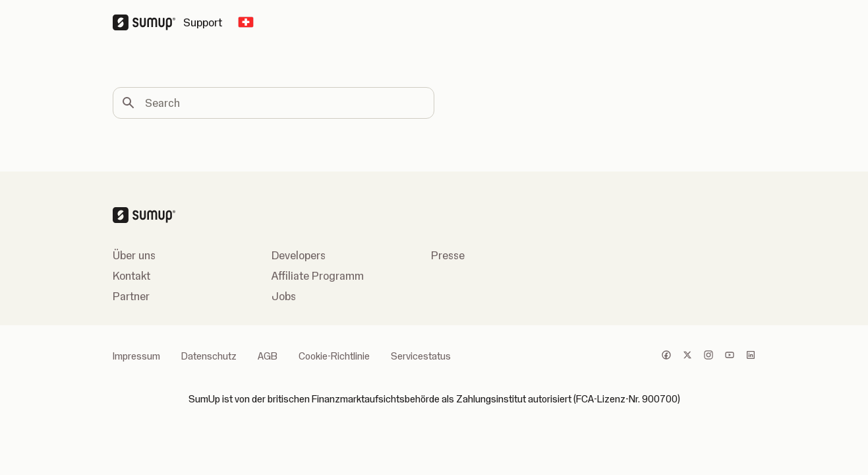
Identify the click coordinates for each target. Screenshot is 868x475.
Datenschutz (209, 356)
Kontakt (131, 276)
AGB (268, 356)
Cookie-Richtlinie (334, 356)
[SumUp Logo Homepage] (148, 22)
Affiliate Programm (318, 276)
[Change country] (246, 22)
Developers (299, 255)
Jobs (284, 296)
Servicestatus (421, 356)
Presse (448, 255)
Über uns (134, 255)
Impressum (136, 356)
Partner (131, 296)
